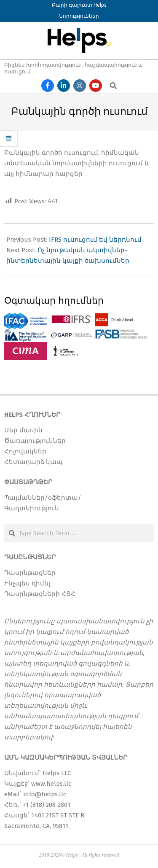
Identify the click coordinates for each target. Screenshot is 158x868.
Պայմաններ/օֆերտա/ (43, 498)
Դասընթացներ (30, 573)
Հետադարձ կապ (33, 462)
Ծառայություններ (35, 441)
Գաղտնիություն (32, 508)
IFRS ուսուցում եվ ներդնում (95, 240)
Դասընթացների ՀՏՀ (40, 594)
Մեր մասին (23, 430)
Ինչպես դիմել (27, 583)
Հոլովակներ (25, 451)
